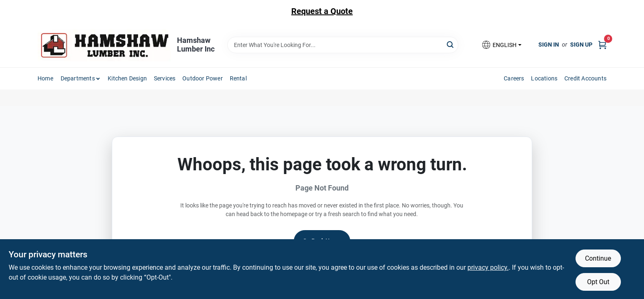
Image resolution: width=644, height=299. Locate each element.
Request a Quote (322, 11)
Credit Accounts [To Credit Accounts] (585, 78)
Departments (78, 78)
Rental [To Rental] (238, 78)
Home (45, 78)
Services (165, 78)
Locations (544, 78)
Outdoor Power (203, 78)
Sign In (549, 45)
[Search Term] (343, 45)
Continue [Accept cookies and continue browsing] (598, 258)
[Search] (451, 44)
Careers (514, 78)
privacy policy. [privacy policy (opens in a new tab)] (488, 267)
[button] (501, 45)
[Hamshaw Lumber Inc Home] (104, 45)
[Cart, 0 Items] (602, 45)
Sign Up (581, 45)
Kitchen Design (127, 78)
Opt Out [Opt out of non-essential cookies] (598, 282)
